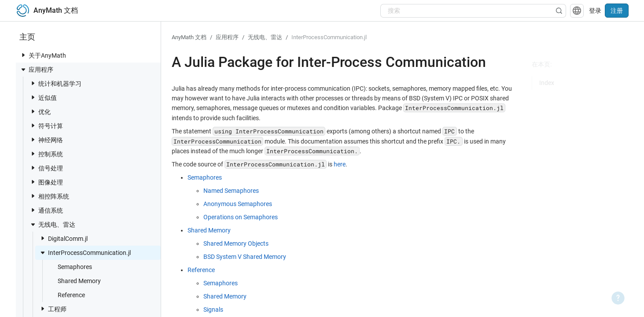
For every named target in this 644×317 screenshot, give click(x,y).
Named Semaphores (231, 191)
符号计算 (46, 126)
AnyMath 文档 (189, 37)
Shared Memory (75, 281)
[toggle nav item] (23, 55)
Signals (213, 310)
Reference (67, 295)
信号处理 (46, 168)
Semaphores (70, 267)
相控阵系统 (49, 196)
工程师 (53, 309)
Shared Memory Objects (236, 243)
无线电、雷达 (52, 225)
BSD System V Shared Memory (245, 257)
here (340, 164)
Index (547, 83)
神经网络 (46, 140)
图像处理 (46, 182)
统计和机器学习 (55, 83)
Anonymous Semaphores (238, 204)
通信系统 (46, 210)
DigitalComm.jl (63, 238)
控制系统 (46, 154)
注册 (617, 11)
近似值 (43, 98)
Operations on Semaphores (241, 217)
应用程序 (37, 70)
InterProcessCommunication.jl (85, 253)
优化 (40, 112)
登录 (595, 11)
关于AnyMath (43, 55)
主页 (27, 37)
